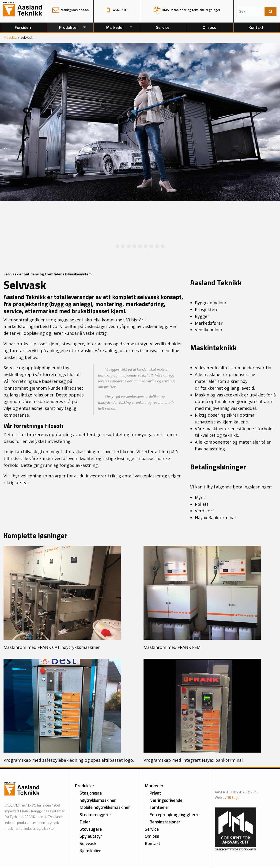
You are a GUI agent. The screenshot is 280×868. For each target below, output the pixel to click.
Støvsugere (91, 829)
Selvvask (88, 843)
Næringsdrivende (166, 800)
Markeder (115, 27)
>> (276, 150)
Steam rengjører (95, 814)
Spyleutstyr (91, 836)
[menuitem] (23, 27)
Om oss (209, 27)
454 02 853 (117, 10)
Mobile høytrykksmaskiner (105, 807)
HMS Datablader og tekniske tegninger (187, 10)
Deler (85, 822)
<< (8, 150)
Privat (155, 793)
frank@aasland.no (70, 10)
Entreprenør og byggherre (174, 814)
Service (163, 27)
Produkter (69, 27)
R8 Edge (233, 798)
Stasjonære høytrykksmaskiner (98, 796)
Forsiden (23, 27)
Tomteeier (159, 807)
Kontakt (256, 27)
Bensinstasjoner (165, 822)
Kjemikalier (90, 851)
